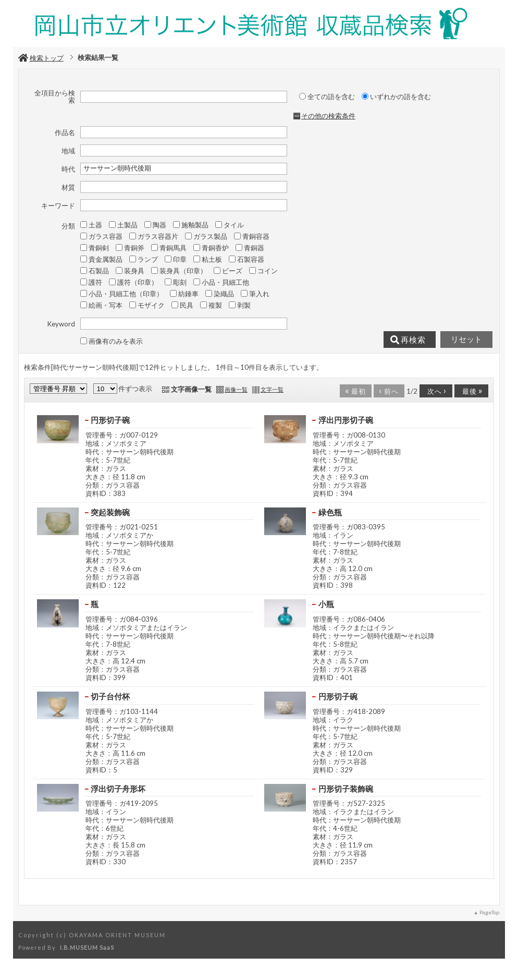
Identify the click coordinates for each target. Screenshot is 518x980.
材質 (68, 187)
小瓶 (326, 604)
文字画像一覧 (191, 389)
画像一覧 (236, 389)
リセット (466, 340)
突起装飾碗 (110, 512)
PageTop (489, 912)
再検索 (408, 340)
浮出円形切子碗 (346, 420)
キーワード (58, 205)
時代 (68, 169)
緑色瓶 (330, 512)
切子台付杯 (110, 696)
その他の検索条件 (328, 116)
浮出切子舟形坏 (118, 789)
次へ (435, 390)
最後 (471, 390)
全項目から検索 (55, 97)
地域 (68, 151)
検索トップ (41, 58)
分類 (68, 226)
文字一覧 (272, 389)
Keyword (61, 324)
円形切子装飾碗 (346, 789)
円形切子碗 (110, 420)
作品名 (65, 132)
